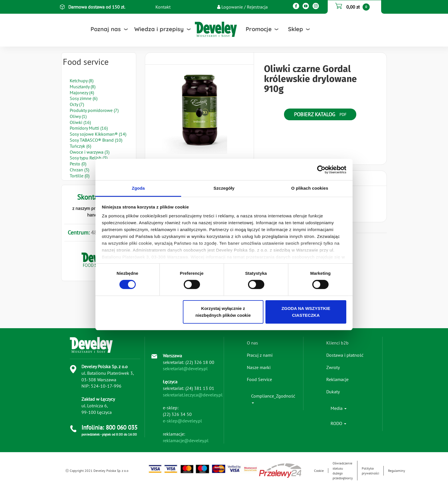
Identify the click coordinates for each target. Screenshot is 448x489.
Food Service (259, 379)
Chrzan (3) (79, 170)
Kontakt (163, 7)
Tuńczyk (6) (80, 146)
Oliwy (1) (78, 116)
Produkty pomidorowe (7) (94, 110)
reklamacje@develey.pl (186, 440)
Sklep (296, 29)
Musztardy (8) (83, 87)
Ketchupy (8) (82, 81)
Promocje (259, 29)
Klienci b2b (337, 343)
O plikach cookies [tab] (310, 188)
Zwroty (333, 367)
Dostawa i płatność (345, 355)
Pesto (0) (78, 164)
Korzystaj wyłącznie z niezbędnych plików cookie (223, 312)
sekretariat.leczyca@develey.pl (193, 395)
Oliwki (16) (80, 122)
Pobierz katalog (315, 114)
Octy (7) (77, 104)
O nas (252, 343)
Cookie (319, 471)
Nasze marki (259, 367)
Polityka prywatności (370, 471)
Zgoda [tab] (138, 188)
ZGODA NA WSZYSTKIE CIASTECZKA (306, 312)
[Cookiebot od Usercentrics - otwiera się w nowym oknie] (321, 169)
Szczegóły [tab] (224, 188)
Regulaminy (397, 471)
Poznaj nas (106, 29)
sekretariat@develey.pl (185, 368)
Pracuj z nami (260, 355)
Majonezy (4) (82, 93)
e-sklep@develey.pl (182, 421)
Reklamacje (337, 379)
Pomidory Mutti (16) (89, 128)
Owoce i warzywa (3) (90, 152)
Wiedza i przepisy (159, 29)
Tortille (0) (80, 176)
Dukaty (333, 392)
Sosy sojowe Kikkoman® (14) (98, 134)
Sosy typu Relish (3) (89, 158)
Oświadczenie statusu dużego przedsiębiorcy (343, 470)
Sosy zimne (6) (84, 98)
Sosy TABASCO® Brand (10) (96, 140)
